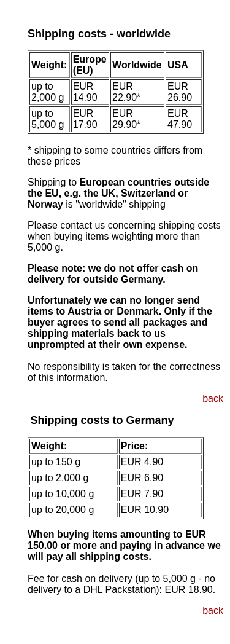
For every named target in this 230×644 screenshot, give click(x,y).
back (213, 399)
